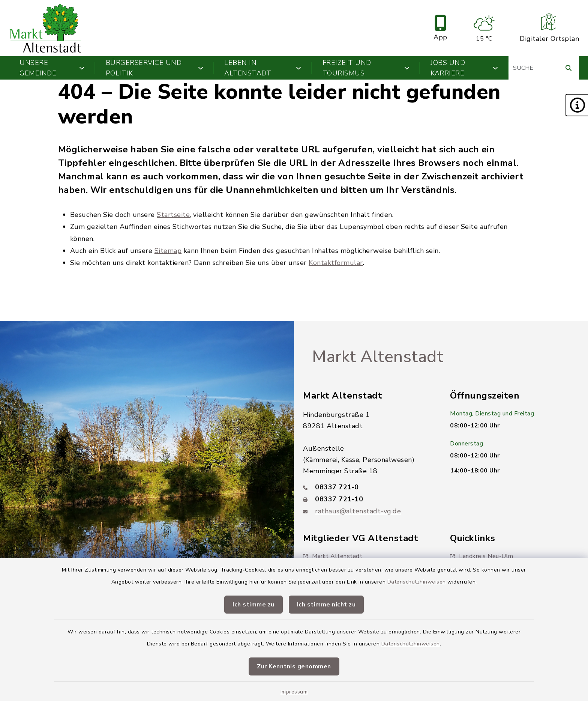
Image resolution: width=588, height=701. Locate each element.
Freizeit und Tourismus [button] (366, 68)
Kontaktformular (336, 263)
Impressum (294, 692)
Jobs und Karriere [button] (464, 68)
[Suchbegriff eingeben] (544, 68)
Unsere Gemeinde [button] (52, 68)
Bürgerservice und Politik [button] (155, 68)
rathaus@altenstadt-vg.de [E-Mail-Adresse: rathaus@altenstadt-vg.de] (358, 511)
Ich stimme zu (253, 605)
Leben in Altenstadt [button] (263, 68)
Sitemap (168, 251)
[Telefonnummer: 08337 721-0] (367, 487)
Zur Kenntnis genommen (294, 666)
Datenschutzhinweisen (417, 582)
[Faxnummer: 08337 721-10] (367, 499)
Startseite (173, 215)
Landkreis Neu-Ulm (482, 556)
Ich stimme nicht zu (326, 605)
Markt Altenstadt (378, 357)
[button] (577, 105)
